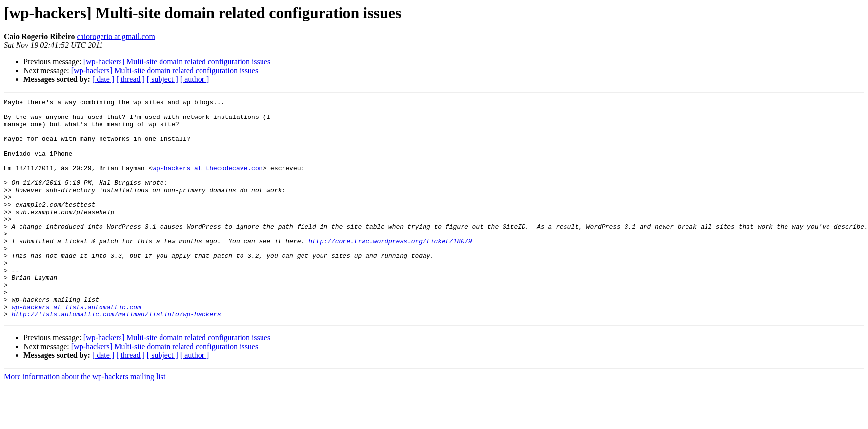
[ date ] (103, 79)
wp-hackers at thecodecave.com (207, 182)
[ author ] (195, 79)
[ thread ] (131, 79)
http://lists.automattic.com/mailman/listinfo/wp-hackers (116, 358)
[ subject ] (162, 79)
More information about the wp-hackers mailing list (85, 420)
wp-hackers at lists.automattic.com (76, 349)
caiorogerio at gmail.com (116, 36)
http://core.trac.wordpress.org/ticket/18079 (390, 270)
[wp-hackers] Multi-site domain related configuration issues (177, 62)
